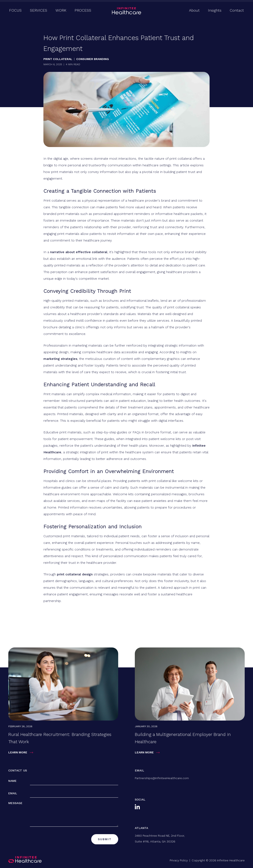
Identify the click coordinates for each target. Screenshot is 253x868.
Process (83, 10)
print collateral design (75, 574)
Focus (15, 10)
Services (39, 10)
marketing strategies (60, 359)
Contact (237, 10)
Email (13, 793)
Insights (215, 10)
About (194, 10)
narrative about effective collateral (79, 252)
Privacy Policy (179, 860)
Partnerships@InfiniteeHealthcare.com (162, 778)
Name (12, 781)
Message (15, 803)
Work (61, 10)
